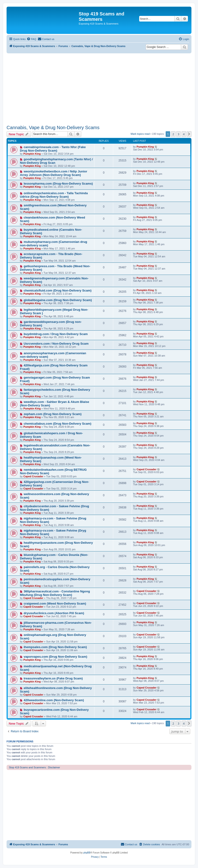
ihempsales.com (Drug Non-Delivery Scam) (55, 647)
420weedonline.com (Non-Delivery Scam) (54, 700)
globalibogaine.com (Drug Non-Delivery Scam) (58, 300)
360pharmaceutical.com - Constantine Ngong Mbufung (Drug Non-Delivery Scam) (55, 593)
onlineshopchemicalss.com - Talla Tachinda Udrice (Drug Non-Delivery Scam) (54, 195)
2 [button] (173, 134)
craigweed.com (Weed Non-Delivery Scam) (55, 604)
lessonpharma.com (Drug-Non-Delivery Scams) (58, 184)
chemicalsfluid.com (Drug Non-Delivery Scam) (58, 290)
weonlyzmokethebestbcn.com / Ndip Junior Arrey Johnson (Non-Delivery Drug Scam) (54, 173)
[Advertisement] (99, 88)
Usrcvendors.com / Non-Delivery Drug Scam (56, 344)
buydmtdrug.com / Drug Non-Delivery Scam (56, 334)
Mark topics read (140, 134)
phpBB (87, 853)
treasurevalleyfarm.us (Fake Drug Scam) (53, 678)
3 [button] (178, 134)
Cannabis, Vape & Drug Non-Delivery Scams (53, 128)
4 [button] (184, 134)
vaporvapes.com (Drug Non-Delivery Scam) (55, 657)
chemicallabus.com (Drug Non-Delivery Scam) (58, 424)
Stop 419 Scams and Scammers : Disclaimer (34, 767)
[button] (189, 134)
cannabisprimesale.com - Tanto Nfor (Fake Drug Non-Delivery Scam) (53, 149)
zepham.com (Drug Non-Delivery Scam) (53, 414)
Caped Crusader (33, 476)
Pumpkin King (32, 154)
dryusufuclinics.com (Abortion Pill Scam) (54, 613)
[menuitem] (31, 39)
